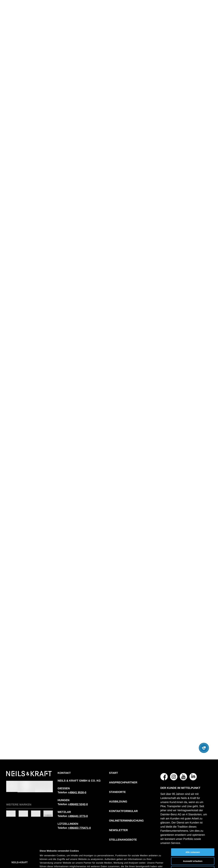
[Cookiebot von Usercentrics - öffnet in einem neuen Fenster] (20, 862)
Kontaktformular (123, 811)
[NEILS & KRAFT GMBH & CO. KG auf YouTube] (183, 777)
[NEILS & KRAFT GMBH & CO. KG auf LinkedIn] (193, 777)
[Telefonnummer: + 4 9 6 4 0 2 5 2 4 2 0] (78, 804)
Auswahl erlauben (193, 840)
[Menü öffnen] (204, 748)
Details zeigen (161, 862)
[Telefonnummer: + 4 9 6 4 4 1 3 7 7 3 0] (78, 816)
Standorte (117, 792)
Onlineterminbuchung (126, 821)
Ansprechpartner (123, 782)
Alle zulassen (193, 831)
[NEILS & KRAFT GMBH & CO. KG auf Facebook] (164, 777)
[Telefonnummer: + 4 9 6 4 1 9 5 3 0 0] (77, 792)
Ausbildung (118, 802)
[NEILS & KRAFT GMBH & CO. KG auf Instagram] (174, 777)
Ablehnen (193, 849)
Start (113, 773)
